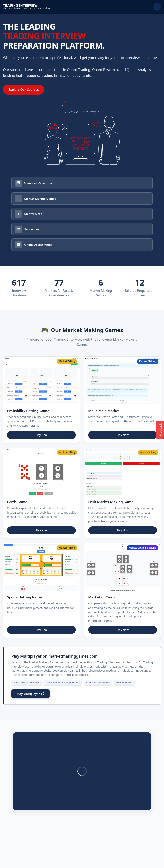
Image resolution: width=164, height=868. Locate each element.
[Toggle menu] (157, 7)
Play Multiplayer (28, 649)
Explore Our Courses (24, 90)
